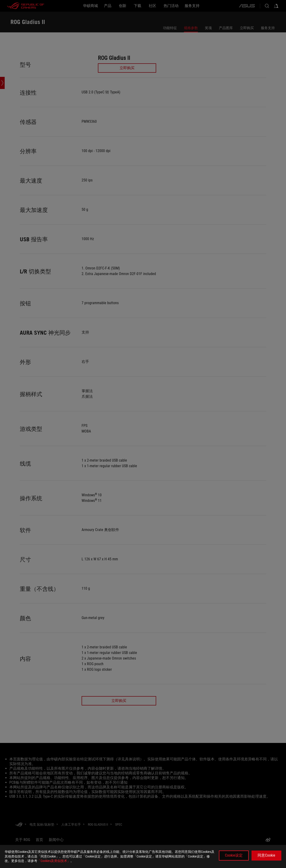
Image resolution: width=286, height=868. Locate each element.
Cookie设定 (234, 855)
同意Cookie (266, 855)
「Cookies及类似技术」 (54, 861)
